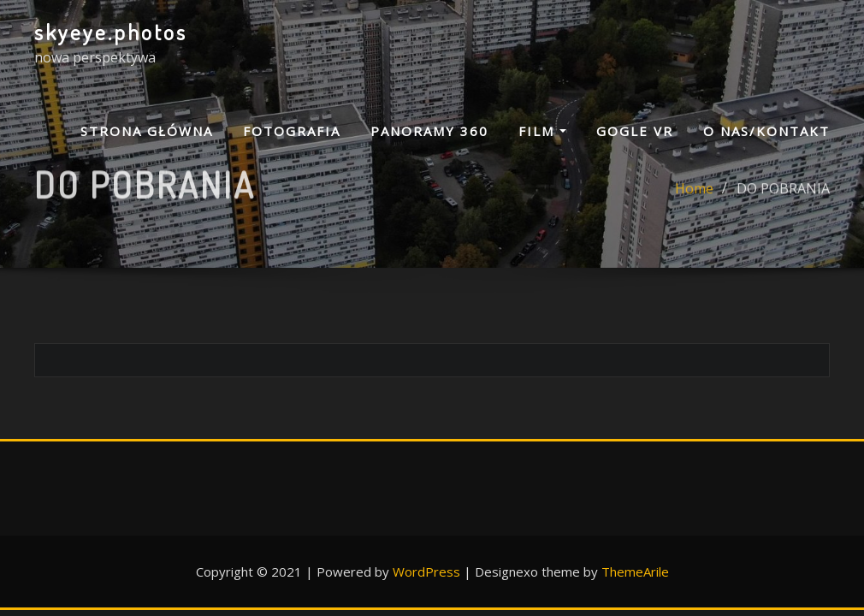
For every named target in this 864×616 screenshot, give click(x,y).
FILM (542, 131)
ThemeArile (635, 572)
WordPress (426, 572)
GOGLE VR (635, 131)
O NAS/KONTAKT (766, 131)
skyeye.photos (111, 32)
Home (694, 195)
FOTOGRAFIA (292, 131)
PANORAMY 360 (429, 131)
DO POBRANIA (783, 195)
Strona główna (147, 131)
